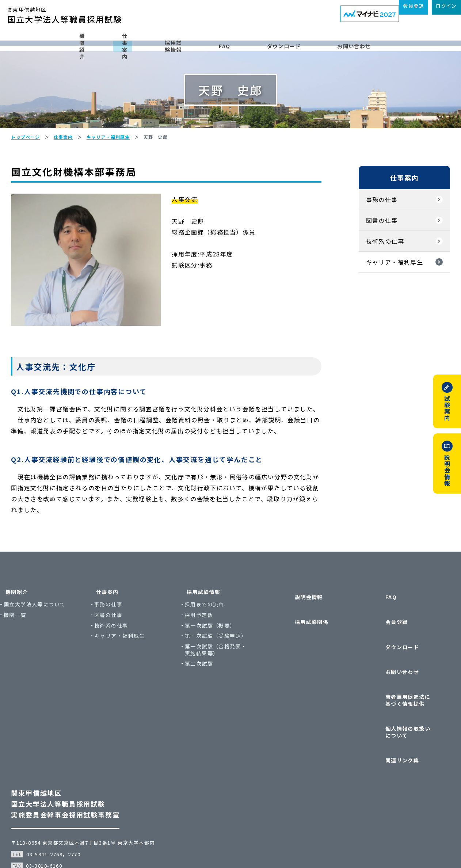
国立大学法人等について (56, 642)
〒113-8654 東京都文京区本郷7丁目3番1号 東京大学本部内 (94, 804)
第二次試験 (216, 701)
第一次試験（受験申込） (233, 673)
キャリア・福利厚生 (384, 294)
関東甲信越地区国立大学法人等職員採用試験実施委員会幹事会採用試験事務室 (76, 765)
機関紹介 (67, 41)
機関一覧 (37, 652)
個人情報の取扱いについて (404, 710)
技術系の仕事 (374, 274)
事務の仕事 (371, 232)
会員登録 (385, 643)
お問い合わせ (388, 41)
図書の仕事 (371, 253)
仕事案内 (127, 41)
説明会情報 (300, 629)
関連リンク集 (390, 728)
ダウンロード (315, 41)
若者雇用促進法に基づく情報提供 (404, 689)
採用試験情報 (194, 41)
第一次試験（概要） (227, 663)
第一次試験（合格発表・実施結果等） (233, 687)
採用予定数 (216, 652)
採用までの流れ (221, 642)
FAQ (255, 41)
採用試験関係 (302, 643)
